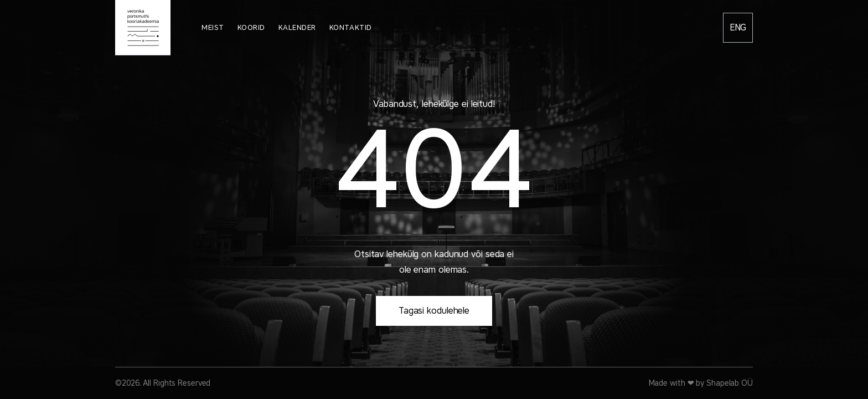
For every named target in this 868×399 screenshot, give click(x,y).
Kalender (297, 27)
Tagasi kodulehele (434, 311)
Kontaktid (351, 27)
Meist (213, 27)
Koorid (251, 27)
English (738, 28)
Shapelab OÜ (730, 383)
